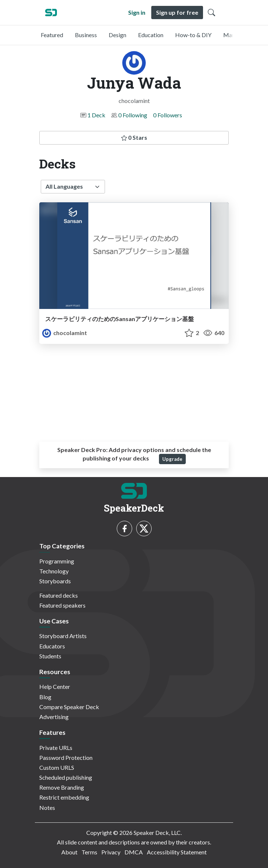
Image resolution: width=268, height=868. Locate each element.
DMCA (134, 852)
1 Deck (96, 115)
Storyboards (55, 581)
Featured (52, 35)
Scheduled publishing (66, 777)
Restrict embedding (64, 797)
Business (86, 35)
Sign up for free (177, 12)
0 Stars (134, 137)
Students (50, 656)
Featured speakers (62, 605)
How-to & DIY (193, 35)
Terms (89, 852)
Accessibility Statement (177, 852)
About (69, 852)
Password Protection (66, 757)
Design (117, 35)
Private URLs (56, 748)
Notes (47, 807)
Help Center (55, 686)
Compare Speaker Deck (69, 707)
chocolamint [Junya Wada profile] (65, 333)
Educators (52, 646)
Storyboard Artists (63, 636)
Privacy (111, 852)
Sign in (137, 12)
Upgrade (172, 459)
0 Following (133, 115)
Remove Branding (62, 787)
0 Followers (168, 115)
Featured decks (59, 595)
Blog (45, 697)
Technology (54, 571)
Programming (57, 561)
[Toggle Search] (211, 13)
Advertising (54, 717)
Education (151, 35)
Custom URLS (57, 767)
